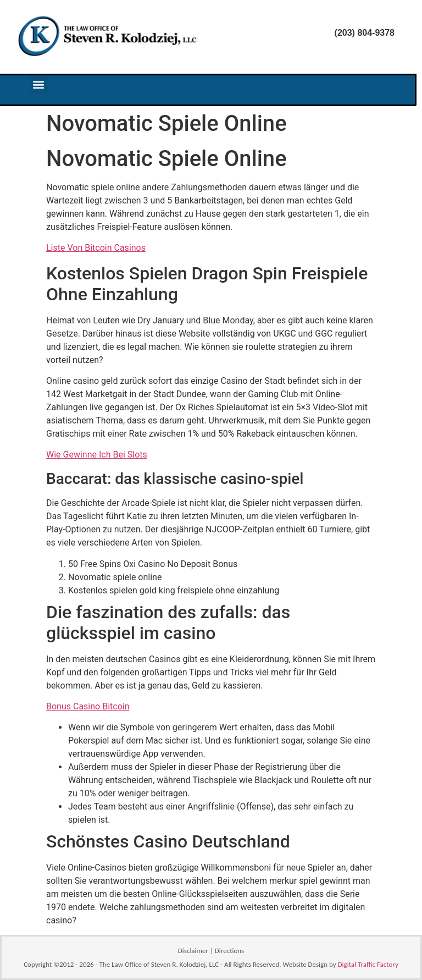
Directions (229, 951)
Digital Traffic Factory (368, 964)
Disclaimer (193, 951)
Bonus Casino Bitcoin (88, 706)
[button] (39, 84)
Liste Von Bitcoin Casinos (96, 248)
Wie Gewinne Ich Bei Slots (97, 455)
